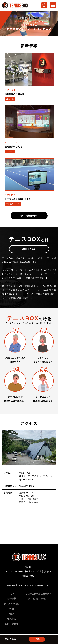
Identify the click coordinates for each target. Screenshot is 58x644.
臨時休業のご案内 (13, 147)
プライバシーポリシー (39, 599)
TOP (12, 594)
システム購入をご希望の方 (39, 594)
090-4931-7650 (26, 486)
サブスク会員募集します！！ (19, 199)
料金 (12, 609)
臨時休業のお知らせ (14, 94)
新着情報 (12, 599)
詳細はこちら (29, 249)
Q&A (12, 614)
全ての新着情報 (29, 216)
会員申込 (12, 619)
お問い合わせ (12, 624)
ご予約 (37, 639)
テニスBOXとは (12, 604)
